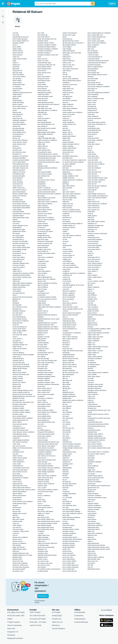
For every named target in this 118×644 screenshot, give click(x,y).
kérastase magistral (44, 378)
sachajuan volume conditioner (97, 390)
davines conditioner (69, 293)
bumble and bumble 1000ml (46, 253)
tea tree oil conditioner (95, 482)
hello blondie (42, 341)
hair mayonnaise (68, 418)
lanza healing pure (43, 420)
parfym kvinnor (92, 313)
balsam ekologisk (43, 226)
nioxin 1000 (41, 500)
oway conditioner (93, 307)
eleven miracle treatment (70, 315)
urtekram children (93, 504)
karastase (66, 523)
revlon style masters (94, 376)
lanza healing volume (19, 132)
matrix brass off (17, 118)
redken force (42, 541)
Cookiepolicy (79, 607)
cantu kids (16, 67)
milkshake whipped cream (21, 263)
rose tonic (91, 382)
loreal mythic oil (42, 438)
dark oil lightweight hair (45, 277)
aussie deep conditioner (70, 108)
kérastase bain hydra (44, 370)
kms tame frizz (17, 315)
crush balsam (17, 291)
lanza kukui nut (92, 89)
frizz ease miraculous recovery (47, 299)
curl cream (16, 35)
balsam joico (67, 140)
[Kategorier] (3, 4)
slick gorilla (91, 458)
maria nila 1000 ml (93, 158)
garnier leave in (42, 313)
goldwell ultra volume (19, 231)
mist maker (91, 231)
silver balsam (42, 567)
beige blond (66, 172)
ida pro (65, 480)
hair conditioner (68, 412)
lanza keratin (92, 81)
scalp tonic (91, 402)
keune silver (41, 386)
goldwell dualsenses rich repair (22, 555)
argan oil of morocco (19, 172)
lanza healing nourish (44, 418)
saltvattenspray (92, 392)
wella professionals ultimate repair (98, 547)
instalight (65, 496)
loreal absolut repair (44, 81)
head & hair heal (18, 561)
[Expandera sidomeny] (3, 11)
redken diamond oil (44, 539)
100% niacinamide (43, 208)
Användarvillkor (80, 603)
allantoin (15, 220)
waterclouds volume (44, 200)
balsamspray (17, 222)
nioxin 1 (40, 498)
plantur (15, 110)
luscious (90, 146)
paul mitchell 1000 (43, 517)
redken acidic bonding (20, 59)
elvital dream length (19, 230)
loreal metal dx (92, 134)
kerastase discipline (19, 176)
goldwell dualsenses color (21, 553)
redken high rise (43, 146)
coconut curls (67, 253)
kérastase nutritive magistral (21, 412)
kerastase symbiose (69, 545)
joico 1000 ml (17, 116)
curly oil (15, 535)
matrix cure (91, 200)
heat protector (42, 339)
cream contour (17, 83)
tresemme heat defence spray (97, 498)
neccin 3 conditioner (44, 496)
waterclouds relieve (94, 529)
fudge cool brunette (44, 305)
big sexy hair (17, 511)
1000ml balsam (17, 100)
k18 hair (65, 521)
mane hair (91, 152)
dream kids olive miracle (70, 307)
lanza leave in (42, 71)
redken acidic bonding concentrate (98, 333)
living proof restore (43, 79)
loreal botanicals (18, 114)
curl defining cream (19, 174)
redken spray (92, 355)
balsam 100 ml (67, 132)
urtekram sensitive (93, 510)
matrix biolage (17, 210)
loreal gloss (91, 126)
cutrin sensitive (42, 273)
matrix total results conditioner (47, 476)
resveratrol (91, 370)
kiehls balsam (92, 47)
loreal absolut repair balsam (21, 206)
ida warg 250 (67, 482)
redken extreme (18, 456)
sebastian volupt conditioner (96, 440)
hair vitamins (67, 438)
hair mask (66, 416)
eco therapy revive (43, 293)
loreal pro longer (43, 440)
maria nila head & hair (94, 172)
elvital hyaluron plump (69, 325)
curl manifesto (42, 267)
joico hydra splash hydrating (71, 511)
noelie (89, 279)
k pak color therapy (69, 519)
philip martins (92, 319)
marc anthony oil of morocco (47, 456)
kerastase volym (18, 414)
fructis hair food (68, 349)
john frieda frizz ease (19, 152)
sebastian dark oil (18, 361)
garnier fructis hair (68, 363)
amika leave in (67, 90)
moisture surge (42, 486)
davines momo (17, 539)
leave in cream (92, 100)
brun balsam (67, 222)
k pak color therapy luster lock (47, 39)
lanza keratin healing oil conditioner (99, 87)
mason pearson (18, 55)
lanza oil (40, 75)
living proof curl (17, 71)
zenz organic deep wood (70, 69)
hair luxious (66, 414)
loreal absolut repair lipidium (21, 208)
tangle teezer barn (93, 480)
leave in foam (92, 102)
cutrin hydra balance (44, 271)
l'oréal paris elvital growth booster (98, 61)
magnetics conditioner (44, 454)
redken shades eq (93, 353)
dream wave (16, 388)
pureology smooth (18, 452)
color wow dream (18, 529)
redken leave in (42, 148)
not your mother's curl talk (96, 281)
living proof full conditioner (46, 432)
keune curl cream (43, 61)
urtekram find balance (94, 507)
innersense (66, 492)
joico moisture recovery (20, 307)
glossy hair (66, 386)
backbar (65, 126)
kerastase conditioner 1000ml (47, 45)
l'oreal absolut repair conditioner (23, 418)
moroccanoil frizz (93, 243)
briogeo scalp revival (44, 249)
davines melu (42, 281)
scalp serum (91, 398)
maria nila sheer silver (94, 182)
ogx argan (41, 510)
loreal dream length (19, 85)
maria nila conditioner (94, 168)
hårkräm (15, 301)
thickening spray (18, 476)
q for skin (16, 454)
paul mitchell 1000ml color (46, 519)
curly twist (66, 289)
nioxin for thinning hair (95, 265)
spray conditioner (93, 466)
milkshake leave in (93, 228)
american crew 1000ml (45, 214)
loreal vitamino (42, 89)
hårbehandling (67, 468)
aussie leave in (17, 500)
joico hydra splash (18, 236)
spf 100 (90, 464)
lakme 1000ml (17, 422)
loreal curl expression (94, 118)
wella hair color (92, 535)
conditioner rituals (43, 261)
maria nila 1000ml (18, 75)
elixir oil (65, 317)
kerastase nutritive (18, 408)
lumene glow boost (19, 259)
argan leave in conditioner (46, 218)
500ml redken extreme (45, 210)
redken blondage (43, 537)
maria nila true (92, 184)
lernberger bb (92, 106)
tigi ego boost (92, 490)
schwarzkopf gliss (18, 359)
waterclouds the (18, 484)
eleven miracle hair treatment (72, 313)
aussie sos (66, 118)
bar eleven (66, 154)
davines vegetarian (69, 295)
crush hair (16, 533)
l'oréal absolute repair (44, 63)
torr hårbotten (17, 480)
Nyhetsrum (56, 616)
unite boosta (91, 500)
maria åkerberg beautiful (45, 466)
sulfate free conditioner (95, 472)
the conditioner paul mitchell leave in (99, 486)
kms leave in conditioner (45, 398)
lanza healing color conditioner (47, 412)
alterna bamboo (43, 212)
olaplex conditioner (94, 287)
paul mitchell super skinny (46, 527)
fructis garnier (17, 148)
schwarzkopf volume (94, 430)
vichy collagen (67, 47)
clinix (64, 247)
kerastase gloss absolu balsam (72, 539)
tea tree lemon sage (69, 35)
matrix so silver (17, 333)
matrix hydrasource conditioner (97, 204)
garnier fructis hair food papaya (22, 394)
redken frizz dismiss (44, 142)
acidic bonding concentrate (21, 367)
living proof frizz (18, 323)
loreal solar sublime (19, 257)
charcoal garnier (18, 380)
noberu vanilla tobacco (95, 277)
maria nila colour (93, 166)
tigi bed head (17, 279)
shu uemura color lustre (45, 563)
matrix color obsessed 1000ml (97, 198)
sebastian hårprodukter (95, 436)
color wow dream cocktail (71, 267)
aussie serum (67, 116)
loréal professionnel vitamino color (48, 442)
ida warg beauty (18, 200)
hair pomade (67, 430)
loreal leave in (17, 426)
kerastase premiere (69, 543)
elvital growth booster (69, 323)
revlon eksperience (19, 462)
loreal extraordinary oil (20, 327)
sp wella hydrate (43, 571)
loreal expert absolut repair (46, 434)
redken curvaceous (19, 188)
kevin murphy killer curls (95, 35)
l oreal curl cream (93, 55)
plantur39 (16, 99)
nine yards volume (93, 261)
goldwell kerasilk (43, 331)
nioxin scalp (16, 444)
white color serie (93, 561)
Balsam (37, 12)
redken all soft (17, 347)
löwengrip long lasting (44, 93)
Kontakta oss (57, 610)
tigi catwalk (41, 196)
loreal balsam (17, 251)
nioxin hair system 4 (44, 118)
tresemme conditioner (94, 496)
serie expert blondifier (44, 172)
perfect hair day (43, 130)
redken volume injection (95, 357)
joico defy (66, 507)
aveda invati (41, 222)
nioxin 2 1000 (42, 502)
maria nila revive (43, 99)
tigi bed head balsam (19, 192)
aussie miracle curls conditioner (73, 112)
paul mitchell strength (44, 525)
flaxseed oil (66, 343)
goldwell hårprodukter (69, 396)
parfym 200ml (17, 96)
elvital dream (42, 295)
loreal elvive (41, 83)
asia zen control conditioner (46, 220)
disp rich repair (42, 289)
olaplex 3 (15, 63)
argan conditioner (68, 104)
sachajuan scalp (43, 551)
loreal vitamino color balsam (46, 446)
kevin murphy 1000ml (69, 561)
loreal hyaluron (17, 180)
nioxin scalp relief (93, 269)
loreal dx (90, 120)
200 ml (65, 73)
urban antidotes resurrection (46, 198)
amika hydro (66, 87)
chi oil (64, 243)
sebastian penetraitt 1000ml (21, 275)
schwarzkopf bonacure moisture (48, 154)
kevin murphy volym (94, 39)
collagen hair (67, 259)
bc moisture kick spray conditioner (73, 162)
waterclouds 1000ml (94, 523)
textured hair (92, 484)
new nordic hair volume (20, 335)
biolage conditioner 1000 (70, 176)
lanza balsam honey (44, 406)
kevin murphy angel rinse (71, 565)
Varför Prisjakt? (35, 603)
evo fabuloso (17, 87)
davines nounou (18, 541)
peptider (90, 317)
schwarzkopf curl (18, 466)
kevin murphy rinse (44, 392)
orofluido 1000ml (18, 343)
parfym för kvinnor (93, 311)
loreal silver (91, 142)
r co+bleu (41, 533)
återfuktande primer (94, 569)
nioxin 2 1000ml (43, 114)
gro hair (65, 404)
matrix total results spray (45, 478)
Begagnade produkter (15, 629)
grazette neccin (17, 559)
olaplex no (91, 289)
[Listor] (3, 17)
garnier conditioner (69, 361)
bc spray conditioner (69, 164)
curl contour (66, 283)
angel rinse (66, 94)
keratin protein (67, 551)
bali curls (65, 128)
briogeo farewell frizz (19, 287)
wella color (91, 531)
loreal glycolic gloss (94, 128)
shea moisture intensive (95, 446)
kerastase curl (17, 154)
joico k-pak (66, 515)
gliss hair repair (17, 73)
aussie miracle (67, 110)
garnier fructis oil (43, 311)
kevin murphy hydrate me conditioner (99, 33)
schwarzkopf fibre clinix (95, 422)
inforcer (65, 490)
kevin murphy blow (69, 569)
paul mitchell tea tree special (47, 128)
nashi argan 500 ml (94, 257)
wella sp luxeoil (67, 67)
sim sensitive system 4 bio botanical (49, 569)
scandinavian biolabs (94, 406)
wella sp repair (92, 555)
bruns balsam (17, 136)
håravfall (65, 466)
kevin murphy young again (96, 41)
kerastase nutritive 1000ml (21, 410)
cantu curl (16, 523)
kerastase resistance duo (21, 243)
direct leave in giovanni (70, 303)
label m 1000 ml (43, 402)
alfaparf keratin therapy (20, 368)
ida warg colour (42, 345)
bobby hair (66, 202)
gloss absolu (67, 384)
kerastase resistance (19, 311)
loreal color (91, 114)
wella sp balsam (43, 206)
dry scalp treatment (19, 293)
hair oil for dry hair (68, 428)
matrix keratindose (93, 206)
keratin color (66, 549)
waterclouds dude (93, 527)
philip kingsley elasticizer (45, 134)
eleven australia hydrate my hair (23, 390)
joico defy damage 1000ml (71, 510)
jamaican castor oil (19, 400)
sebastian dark (92, 432)
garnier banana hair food (70, 359)
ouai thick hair (92, 305)
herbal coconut (67, 454)
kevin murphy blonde (44, 390)
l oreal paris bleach (94, 59)
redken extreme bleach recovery (98, 347)
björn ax (65, 190)
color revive (41, 259)
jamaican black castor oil (45, 353)
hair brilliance (67, 408)
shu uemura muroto (44, 565)
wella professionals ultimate (96, 545)
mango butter (92, 154)
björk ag (15, 515)
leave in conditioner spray (96, 99)
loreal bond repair (93, 112)
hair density (16, 233)
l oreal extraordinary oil (95, 57)
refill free (90, 368)
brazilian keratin (18, 521)
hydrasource (67, 462)
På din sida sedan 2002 (16, 607)
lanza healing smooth (44, 69)
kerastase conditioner (69, 533)
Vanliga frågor (57, 607)
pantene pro (16, 65)
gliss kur (65, 378)
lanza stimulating (93, 94)
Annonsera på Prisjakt (38, 610)
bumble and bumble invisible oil (73, 224)
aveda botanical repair (20, 504)
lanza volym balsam (44, 77)
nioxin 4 (40, 504)
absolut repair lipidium (20, 492)
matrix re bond (42, 474)
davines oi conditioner (19, 543)
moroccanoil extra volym (45, 492)
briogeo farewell (43, 247)
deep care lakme (43, 285)
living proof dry (92, 108)
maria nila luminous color (21, 430)
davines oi (16, 146)
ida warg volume (68, 486)
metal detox (91, 212)
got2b (14, 61)
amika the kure (42, 216)
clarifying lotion (67, 245)
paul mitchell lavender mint (46, 124)
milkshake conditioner (19, 120)
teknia (64, 37)
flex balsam (66, 345)
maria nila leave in (93, 176)
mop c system (42, 488)
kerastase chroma (68, 531)
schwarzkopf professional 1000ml (98, 424)
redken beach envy (44, 535)
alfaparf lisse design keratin (21, 285)
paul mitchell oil (42, 126)
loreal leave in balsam (44, 436)
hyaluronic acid (67, 460)
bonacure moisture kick (45, 243)
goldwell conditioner (69, 394)
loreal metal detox (93, 132)
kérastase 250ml (43, 41)
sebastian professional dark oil (22, 93)
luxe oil (90, 148)
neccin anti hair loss (94, 259)
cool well (15, 33)
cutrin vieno (41, 275)
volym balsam (92, 519)
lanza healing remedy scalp (46, 422)
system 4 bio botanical (70, 33)
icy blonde (66, 478)
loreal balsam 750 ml (19, 253)
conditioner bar (67, 275)
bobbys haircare (68, 206)
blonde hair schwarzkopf (45, 241)
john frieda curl (67, 502)
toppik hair (91, 492)
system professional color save (47, 190)
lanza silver (91, 90)
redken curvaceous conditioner (47, 140)
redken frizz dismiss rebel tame (47, 543)
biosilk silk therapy (18, 102)
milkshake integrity (43, 480)
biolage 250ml (42, 233)
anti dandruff (67, 99)
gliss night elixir (67, 380)
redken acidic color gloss (95, 337)
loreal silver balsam (94, 144)
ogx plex (90, 285)
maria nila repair (18, 182)
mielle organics (92, 216)
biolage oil (66, 182)
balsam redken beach (69, 148)
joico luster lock (42, 367)
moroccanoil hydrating (95, 245)
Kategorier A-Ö (13, 623)
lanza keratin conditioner (95, 85)
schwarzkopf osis (18, 134)
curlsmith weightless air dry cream (73, 285)
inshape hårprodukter (69, 494)
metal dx (90, 214)
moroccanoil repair (93, 247)
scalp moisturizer (93, 394)
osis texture (91, 301)
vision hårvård (92, 513)
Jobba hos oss (57, 613)
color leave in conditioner (45, 257)
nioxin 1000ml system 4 (95, 263)
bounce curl (66, 220)
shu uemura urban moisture (46, 180)
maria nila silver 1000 (44, 464)
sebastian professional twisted (47, 555)
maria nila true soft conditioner (97, 186)
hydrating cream (68, 464)
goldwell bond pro (68, 392)
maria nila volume (93, 188)
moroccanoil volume (94, 249)
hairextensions (67, 442)
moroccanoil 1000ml (19, 77)
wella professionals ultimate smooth (99, 549)
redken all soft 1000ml (20, 349)
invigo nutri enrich (43, 349)
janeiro (65, 500)
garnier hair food (18, 53)
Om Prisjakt (56, 603)
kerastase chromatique (45, 374)
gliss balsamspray (68, 374)
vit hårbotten (91, 515)
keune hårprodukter (69, 559)
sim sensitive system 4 (20, 190)
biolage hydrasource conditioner (73, 180)
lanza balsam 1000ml (44, 404)
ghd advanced (67, 368)
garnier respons (18, 104)
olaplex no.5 (16, 269)
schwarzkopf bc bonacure (21, 37)
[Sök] (93, 4)
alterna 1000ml (17, 494)
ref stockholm (92, 363)
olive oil (90, 291)
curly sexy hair (67, 287)
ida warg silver (17, 305)
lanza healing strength (20, 249)
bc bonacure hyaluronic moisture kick (74, 160)
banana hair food (68, 152)
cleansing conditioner (19, 124)
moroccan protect (93, 241)
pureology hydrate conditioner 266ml (99, 329)
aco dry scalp (67, 77)
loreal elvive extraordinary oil (97, 124)
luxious (90, 150)
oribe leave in (92, 297)
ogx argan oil (17, 341)
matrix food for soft (93, 202)
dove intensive (67, 305)
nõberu (90, 273)
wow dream (91, 563)
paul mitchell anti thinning (96, 315)
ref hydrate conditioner (95, 359)
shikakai (40, 178)
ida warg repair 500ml (69, 484)
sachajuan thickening (94, 388)
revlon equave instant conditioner (98, 373)
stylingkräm (91, 468)
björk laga (66, 184)
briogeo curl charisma (19, 196)
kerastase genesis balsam (21, 160)
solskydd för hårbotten (95, 462)
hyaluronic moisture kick (20, 565)
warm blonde (92, 521)
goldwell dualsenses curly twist (47, 323)
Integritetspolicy (80, 610)
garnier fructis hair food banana (23, 297)
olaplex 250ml (17, 49)
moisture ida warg (43, 482)
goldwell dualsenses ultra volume (48, 329)
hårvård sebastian (43, 343)
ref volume (16, 351)
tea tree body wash (19, 363)
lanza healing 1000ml (44, 67)
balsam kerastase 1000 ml (71, 144)
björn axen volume (18, 519)
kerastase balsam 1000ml (46, 43)
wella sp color (67, 63)
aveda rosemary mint (69, 124)
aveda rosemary (43, 224)
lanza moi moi (42, 426)
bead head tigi (67, 166)
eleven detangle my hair (20, 226)
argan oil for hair (68, 106)
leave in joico (92, 104)
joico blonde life (43, 35)
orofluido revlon (92, 299)
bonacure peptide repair (20, 194)
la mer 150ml (42, 400)
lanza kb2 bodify (93, 79)
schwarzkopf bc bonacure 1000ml (23, 273)
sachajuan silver (43, 553)
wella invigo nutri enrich (20, 486)
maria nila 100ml (93, 160)
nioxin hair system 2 (94, 267)
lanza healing (92, 71)
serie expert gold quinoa (20, 470)
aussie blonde (17, 498)
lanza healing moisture (20, 319)
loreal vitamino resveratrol (46, 448)
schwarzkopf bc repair (44, 152)
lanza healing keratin (44, 416)
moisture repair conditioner (46, 484)
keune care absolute (69, 555)
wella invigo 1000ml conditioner (23, 283)
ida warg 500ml (17, 89)
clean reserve (17, 289)
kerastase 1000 (42, 368)
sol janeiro (91, 460)
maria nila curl (92, 170)
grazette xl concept (44, 337)
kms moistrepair (93, 51)
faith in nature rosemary (70, 337)
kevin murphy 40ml (69, 563)
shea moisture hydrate (95, 444)
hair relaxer (16, 198)
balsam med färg (68, 146)
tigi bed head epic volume (71, 41)
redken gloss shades (94, 349)
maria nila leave (43, 462)
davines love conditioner (20, 537)
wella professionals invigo (21, 218)
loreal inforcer (17, 255)
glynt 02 (65, 390)
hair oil (65, 426)
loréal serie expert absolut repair (48, 444)
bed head (66, 168)
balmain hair (66, 130)
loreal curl (16, 325)
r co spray (41, 136)
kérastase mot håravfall (20, 241)
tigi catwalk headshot (69, 45)
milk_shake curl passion (20, 442)
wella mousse (92, 539)
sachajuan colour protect (95, 384)
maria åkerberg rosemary (46, 102)
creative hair (66, 279)
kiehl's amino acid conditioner (97, 43)
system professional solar (96, 478)
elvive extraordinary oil (70, 329)
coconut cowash (68, 251)
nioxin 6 (40, 116)
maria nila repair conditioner (96, 180)
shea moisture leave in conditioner (98, 452)
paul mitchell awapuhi (44, 122)
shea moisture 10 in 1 (94, 442)
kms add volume (18, 313)
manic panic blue (93, 156)
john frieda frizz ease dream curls (23, 402)
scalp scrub (91, 396)
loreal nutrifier (42, 85)
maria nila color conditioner (96, 164)
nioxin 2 (15, 45)
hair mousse (66, 422)
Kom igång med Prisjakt (16, 603)
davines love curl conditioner (47, 279)
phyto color (91, 321)
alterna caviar (17, 370)
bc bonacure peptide (44, 230)
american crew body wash (21, 374)
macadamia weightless (45, 452)
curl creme (16, 224)
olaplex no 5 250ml (44, 513)
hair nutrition (67, 424)
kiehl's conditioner (93, 45)
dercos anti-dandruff (69, 297)
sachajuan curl (42, 549)
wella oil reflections (69, 61)
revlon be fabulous (18, 353)
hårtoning (66, 472)
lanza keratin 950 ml (94, 83)
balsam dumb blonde (69, 136)
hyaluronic (66, 458)
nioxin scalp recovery (19, 108)
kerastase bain (67, 527)
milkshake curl (92, 224)
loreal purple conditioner (95, 140)
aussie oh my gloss (69, 114)
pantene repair (42, 120)
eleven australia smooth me (21, 392)
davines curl (16, 138)
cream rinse (66, 277)
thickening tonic (68, 39)
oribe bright (91, 293)
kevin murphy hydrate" (20, 416)
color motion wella (68, 263)
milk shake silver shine (45, 108)
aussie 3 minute (18, 376)
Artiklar (10, 610)
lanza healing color (94, 73)
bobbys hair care (68, 204)
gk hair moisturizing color (71, 373)
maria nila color (17, 261)
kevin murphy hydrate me (21, 41)
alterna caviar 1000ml (19, 373)
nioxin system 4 (18, 339)
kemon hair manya (68, 525)
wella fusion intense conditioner (47, 202)
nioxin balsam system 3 (45, 507)
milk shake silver (43, 106)
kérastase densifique (19, 158)
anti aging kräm (68, 96)
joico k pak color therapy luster (47, 361)
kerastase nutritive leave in (71, 541)
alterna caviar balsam (19, 496)
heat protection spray (69, 452)
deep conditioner (43, 287)
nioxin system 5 (18, 186)
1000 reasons (67, 71)
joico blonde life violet (69, 505)
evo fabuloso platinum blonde (47, 297)
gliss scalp (66, 382)
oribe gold (41, 515)
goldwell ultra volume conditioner (73, 400)
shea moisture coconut (20, 472)
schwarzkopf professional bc (47, 160)
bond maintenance (43, 245)
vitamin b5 (91, 517)
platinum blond (92, 323)
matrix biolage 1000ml (20, 331)
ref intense (91, 361)
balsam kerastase (68, 142)
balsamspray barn (68, 150)
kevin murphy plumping (20, 39)
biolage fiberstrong (43, 236)
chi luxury (66, 241)
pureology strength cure (20, 345)
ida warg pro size (18, 571)
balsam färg (66, 138)
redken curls (91, 345)
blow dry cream (67, 200)
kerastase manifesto (44, 53)
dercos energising (68, 299)
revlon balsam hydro (44, 150)
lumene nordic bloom (19, 329)
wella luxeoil (66, 59)
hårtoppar (66, 474)
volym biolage (67, 49)
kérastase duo (17, 309)
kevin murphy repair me (20, 106)
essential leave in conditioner (72, 333)
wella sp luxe (92, 553)
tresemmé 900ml (93, 494)
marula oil (91, 192)
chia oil (40, 255)
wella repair (91, 551)
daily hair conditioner (69, 291)
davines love (17, 126)
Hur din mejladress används (42, 592)
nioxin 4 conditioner (44, 505)
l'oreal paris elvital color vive (46, 65)
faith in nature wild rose (70, 339)
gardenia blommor (68, 357)
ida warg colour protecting (21, 567)
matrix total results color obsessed (48, 104)
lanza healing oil (18, 178)
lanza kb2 (41, 424)
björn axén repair (43, 239)
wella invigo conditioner (45, 204)
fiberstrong (66, 341)
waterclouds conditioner (95, 525)
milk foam (91, 218)
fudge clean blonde (19, 547)
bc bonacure (41, 228)
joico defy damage (43, 359)
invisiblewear (42, 351)
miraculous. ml (92, 230)
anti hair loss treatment (70, 100)
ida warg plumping (18, 128)
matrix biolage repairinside (46, 472)
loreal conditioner (93, 116)
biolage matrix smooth (20, 513)
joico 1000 (41, 33)
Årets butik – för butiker (38, 613)
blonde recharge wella (70, 198)
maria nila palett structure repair (98, 178)
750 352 (65, 75)
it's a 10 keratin (67, 498)
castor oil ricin (67, 237)
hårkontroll (16, 69)
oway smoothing (93, 309)
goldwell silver (67, 398)
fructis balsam (42, 301)
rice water (91, 378)
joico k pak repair (43, 365)
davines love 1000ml (19, 382)
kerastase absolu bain (20, 404)
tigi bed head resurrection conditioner (49, 194)
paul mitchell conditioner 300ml (47, 523)
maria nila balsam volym (45, 96)
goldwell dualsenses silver (46, 325)
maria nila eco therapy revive (47, 460)
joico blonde (41, 357)
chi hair (65, 239)
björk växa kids (67, 188)
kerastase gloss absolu (70, 537)
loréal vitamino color (44, 90)
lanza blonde (42, 408)
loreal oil (90, 136)
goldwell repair (17, 557)
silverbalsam (42, 182)
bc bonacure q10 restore (45, 231)
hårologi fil (16, 303)
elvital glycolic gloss (69, 321)
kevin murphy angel (19, 245)
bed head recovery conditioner (72, 170)
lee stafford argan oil (44, 430)
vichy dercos (92, 511)
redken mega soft (18, 460)
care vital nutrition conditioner (72, 236)
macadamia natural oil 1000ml (47, 450)
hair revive (66, 434)
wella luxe (91, 537)
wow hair (90, 565)
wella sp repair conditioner (96, 557)
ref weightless (92, 367)
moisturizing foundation (95, 239)
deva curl (66, 301)
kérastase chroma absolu (46, 373)
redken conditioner (93, 341)
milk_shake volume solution (96, 222)
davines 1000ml (18, 51)
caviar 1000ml (17, 525)
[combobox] (63, 4)
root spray (91, 380)
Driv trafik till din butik (37, 607)
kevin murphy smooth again (21, 247)
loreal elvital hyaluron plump (96, 122)
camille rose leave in (69, 228)
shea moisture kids (44, 176)
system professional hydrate (46, 192)
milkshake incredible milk (95, 226)
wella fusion (16, 281)
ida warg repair (42, 347)
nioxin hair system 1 (19, 267)
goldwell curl (17, 299)
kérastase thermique (19, 202)
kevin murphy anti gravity (71, 567)
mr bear (90, 251)
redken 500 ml (17, 271)
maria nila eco (42, 458)
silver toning (16, 474)
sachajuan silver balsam (95, 386)
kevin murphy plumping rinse (97, 37)
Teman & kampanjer (15, 616)
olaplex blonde (17, 94)
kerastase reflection (44, 380)
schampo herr (92, 408)
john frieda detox (43, 355)
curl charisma (42, 265)
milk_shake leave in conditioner (47, 110)
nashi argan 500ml (18, 122)
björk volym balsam (69, 186)
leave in (40, 428)
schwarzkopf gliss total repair (47, 158)
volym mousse (17, 482)
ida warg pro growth (19, 569)
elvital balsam (17, 228)
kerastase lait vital (18, 406)
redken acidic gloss (94, 339)
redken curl (91, 343)
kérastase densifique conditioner (48, 49)
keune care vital (68, 557)
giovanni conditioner (69, 370)
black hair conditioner (69, 196)
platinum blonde (93, 325)
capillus (65, 231)
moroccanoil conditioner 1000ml (48, 490)
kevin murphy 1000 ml (45, 388)
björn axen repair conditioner (72, 194)
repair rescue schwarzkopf (46, 547)
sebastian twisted (18, 216)
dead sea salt (17, 112)
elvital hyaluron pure (69, 327)
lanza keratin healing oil (20, 140)
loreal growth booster (94, 130)
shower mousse (43, 559)
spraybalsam (42, 184)
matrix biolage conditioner (46, 470)
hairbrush (66, 440)
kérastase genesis (18, 130)
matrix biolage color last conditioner (49, 468)
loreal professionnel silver (21, 164)
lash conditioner (93, 96)
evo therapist (67, 335)
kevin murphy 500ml (19, 162)
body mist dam (67, 208)
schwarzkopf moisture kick (21, 468)
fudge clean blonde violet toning (73, 351)
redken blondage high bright (46, 138)
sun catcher (91, 474)
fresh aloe (66, 347)
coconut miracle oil (69, 255)
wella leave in (67, 57)
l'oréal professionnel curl (20, 420)
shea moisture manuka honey (22, 277)
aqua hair (66, 102)
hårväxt (65, 476)
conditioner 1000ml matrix (21, 531)
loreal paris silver (43, 87)
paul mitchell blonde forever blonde (49, 521)
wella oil (90, 541)
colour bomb (67, 269)
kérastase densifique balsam (47, 47)
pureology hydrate (18, 212)
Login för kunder (36, 616)
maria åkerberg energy (20, 434)
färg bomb (16, 551)
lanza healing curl (43, 414)
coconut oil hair (67, 257)
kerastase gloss (68, 535)
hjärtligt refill (66, 456)
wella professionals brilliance (22, 488)
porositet (90, 327)
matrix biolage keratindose (21, 440)
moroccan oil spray (19, 265)
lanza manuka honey (44, 73)
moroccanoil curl (18, 184)
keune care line (42, 59)
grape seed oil (67, 402)
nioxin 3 (15, 337)
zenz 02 (90, 567)
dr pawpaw (41, 291)
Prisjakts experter (14, 613)
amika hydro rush (68, 89)
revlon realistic (92, 374)
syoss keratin (42, 186)
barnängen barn (68, 158)
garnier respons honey (70, 367)
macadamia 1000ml (19, 428)
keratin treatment (68, 553)
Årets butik (11, 620)
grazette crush (17, 150)
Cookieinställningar (81, 613)
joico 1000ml (67, 504)
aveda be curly (67, 120)
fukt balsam (66, 353)
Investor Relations (58, 620)
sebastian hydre (43, 166)
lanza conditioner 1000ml (46, 410)
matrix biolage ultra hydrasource (98, 196)
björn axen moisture (69, 192)
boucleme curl (67, 218)
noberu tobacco (92, 275)
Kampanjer (11, 626)
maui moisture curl (93, 210)
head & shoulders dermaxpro (72, 444)
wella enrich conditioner (95, 533)
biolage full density (68, 178)
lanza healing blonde (19, 317)
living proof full (92, 110)
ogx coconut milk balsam (45, 511)
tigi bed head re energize (20, 478)
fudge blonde (42, 303)
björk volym (16, 517)
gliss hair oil (66, 376)
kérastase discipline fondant (46, 376)
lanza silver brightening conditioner (99, 93)
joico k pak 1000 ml (44, 37)
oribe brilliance (92, 295)
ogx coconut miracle (19, 446)
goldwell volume (43, 333)
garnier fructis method (69, 365)
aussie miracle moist (19, 144)
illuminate (66, 488)
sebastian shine (43, 557)
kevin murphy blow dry (70, 571)
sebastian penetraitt (19, 170)
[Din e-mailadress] (48, 588)
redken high (41, 144)
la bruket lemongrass (94, 65)
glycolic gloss (67, 388)
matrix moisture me (94, 208)
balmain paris (17, 507)
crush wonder (67, 281)
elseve (15, 295)
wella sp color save (69, 65)
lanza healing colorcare (20, 204)
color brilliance (67, 261)
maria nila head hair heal (20, 166)
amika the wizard (68, 93)
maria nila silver (43, 100)
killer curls (91, 49)
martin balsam (92, 190)
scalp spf (90, 400)
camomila (66, 230)
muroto (40, 494)
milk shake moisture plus (20, 168)
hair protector (67, 432)
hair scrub (66, 436)
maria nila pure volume (20, 142)
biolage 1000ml (67, 174)
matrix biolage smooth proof (96, 194)
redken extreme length (20, 458)
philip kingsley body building (46, 132)
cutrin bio (40, 269)
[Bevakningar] (3, 22)
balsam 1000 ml (68, 134)
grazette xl (41, 335)
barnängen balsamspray (70, 156)
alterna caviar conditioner (71, 79)
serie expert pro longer (45, 174)
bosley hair (66, 216)
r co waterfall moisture (95, 331)
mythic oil (91, 253)
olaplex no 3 (16, 90)
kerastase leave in (18, 239)
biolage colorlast (18, 378)
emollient (65, 331)
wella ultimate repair (94, 559)
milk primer (91, 220)
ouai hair (90, 303)
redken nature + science (95, 351)
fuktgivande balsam (69, 355)
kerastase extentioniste (45, 51)
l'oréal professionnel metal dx (97, 63)
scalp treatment (92, 404)
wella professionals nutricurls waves (24, 490)
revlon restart (17, 464)
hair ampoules (67, 406)
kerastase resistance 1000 (46, 382)
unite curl (90, 502)
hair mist (65, 420)
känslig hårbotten (93, 53)
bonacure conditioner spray (71, 210)
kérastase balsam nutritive (71, 529)
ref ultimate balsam (94, 365)
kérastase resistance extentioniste (48, 384)
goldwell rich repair (19, 398)
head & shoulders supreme (71, 446)
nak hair (90, 255)
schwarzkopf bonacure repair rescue (49, 156)
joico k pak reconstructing (46, 363)
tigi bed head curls (93, 488)
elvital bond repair (68, 319)
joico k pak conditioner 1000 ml (72, 513)
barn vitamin (16, 510)
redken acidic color (94, 335)
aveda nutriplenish (68, 122)
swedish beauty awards (95, 476)
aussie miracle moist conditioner (23, 502)
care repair (66, 233)
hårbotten (66, 470)
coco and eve (17, 527)
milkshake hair (42, 112)
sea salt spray (17, 79)
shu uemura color (43, 561)
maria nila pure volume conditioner (24, 432)
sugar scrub (91, 470)
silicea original (17, 81)
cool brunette (42, 263)
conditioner (66, 271)
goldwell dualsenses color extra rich (24, 396)
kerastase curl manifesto (20, 156)
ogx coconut (91, 283)
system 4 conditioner (44, 188)
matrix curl (16, 57)
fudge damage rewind (19, 549)
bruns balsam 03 (43, 251)
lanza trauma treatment (20, 424)
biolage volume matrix (44, 237)
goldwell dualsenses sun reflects (48, 327)
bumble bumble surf (69, 226)
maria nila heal (92, 174)
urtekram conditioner (94, 505)
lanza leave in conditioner (21, 321)
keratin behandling (68, 547)
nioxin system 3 (92, 271)
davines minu (17, 384)
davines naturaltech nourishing (47, 283)
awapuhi (15, 505)
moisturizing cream (94, 237)
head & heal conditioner (20, 563)
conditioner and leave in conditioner (74, 273)
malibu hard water (43, 94)
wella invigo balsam (69, 51)
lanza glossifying (93, 69)
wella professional (93, 543)
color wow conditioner (69, 265)
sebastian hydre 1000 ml (95, 434)
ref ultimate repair (43, 545)
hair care (65, 410)
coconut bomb (67, 249)
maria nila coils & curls (95, 162)
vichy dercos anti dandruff (21, 365)
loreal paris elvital (93, 138)
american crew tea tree (70, 85)
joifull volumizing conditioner (71, 517)
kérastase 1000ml (18, 43)
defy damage (17, 545)
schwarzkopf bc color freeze (21, 214)
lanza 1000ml (17, 47)
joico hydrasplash (18, 237)
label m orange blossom (95, 67)
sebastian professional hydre (97, 438)
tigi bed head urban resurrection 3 (73, 43)
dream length (17, 386)
